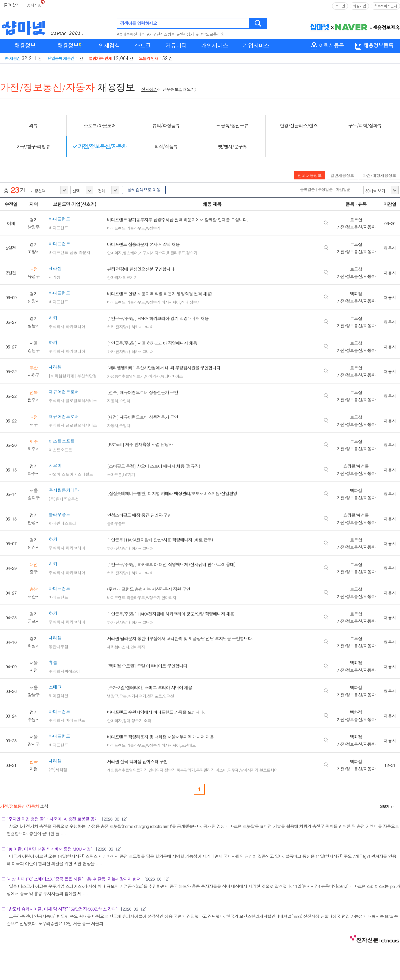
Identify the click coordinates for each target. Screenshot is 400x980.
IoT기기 (129, 474)
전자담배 (123, 327)
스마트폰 (114, 474)
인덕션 (168, 696)
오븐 (123, 696)
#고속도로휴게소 (210, 34)
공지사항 (34, 5)
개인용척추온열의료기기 (127, 770)
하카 (111, 327)
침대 (185, 302)
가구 (142, 253)
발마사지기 (249, 770)
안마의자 (114, 253)
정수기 (192, 253)
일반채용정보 (342, 175)
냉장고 (112, 696)
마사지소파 (156, 253)
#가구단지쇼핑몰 (161, 34)
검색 (258, 23)
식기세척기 (137, 696)
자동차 (112, 401)
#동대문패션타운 (131, 34)
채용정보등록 (378, 46)
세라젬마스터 (118, 647)
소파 (147, 720)
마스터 (221, 770)
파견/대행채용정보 (379, 175)
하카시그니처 (142, 327)
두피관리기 (205, 770)
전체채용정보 (310, 175)
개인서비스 (215, 45)
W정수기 (153, 228)
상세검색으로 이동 (144, 190)
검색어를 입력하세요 (138, 23)
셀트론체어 (268, 770)
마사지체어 (170, 302)
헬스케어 (130, 253)
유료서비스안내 (385, 6)
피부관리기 (186, 770)
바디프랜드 (116, 228)
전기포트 (155, 696)
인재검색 (109, 45)
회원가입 (359, 6)
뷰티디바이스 (172, 376)
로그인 (340, 6)
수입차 (125, 401)
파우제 (233, 770)
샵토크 (143, 45)
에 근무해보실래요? (169, 89)
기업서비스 (256, 45)
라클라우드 (136, 228)
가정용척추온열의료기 (125, 376)
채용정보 (25, 45)
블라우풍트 (116, 523)
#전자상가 (185, 34)
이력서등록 (331, 46)
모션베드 (188, 745)
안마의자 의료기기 (122, 277)
